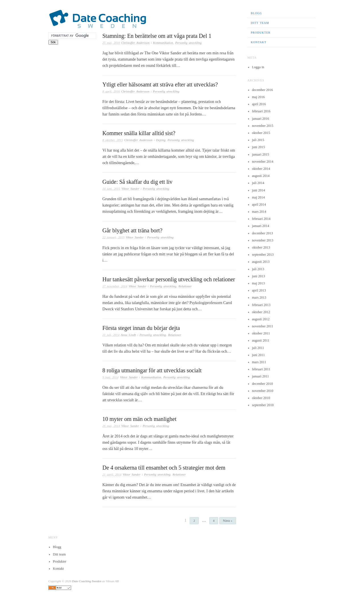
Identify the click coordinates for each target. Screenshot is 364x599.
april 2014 (259, 205)
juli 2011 (258, 348)
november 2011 (263, 326)
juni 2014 (258, 190)
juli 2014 (258, 183)
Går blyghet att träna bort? (132, 230)
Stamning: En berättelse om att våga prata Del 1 (157, 36)
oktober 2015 (261, 133)
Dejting (161, 140)
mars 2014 (259, 212)
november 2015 (263, 126)
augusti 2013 (261, 262)
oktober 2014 (261, 169)
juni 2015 (258, 147)
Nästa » (228, 520)
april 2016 (259, 104)
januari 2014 (260, 226)
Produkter (261, 33)
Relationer (185, 286)
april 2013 (259, 290)
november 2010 (263, 391)
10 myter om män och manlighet (139, 419)
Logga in (258, 67)
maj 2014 (258, 197)
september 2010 (263, 405)
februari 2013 (261, 305)
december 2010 (262, 384)
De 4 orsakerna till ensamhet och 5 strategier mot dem (164, 468)
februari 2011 (261, 369)
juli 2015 (258, 140)
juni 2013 (258, 276)
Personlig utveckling (188, 43)
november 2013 (263, 240)
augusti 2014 (261, 176)
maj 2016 (258, 97)
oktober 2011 (261, 333)
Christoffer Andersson (136, 43)
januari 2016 (260, 119)
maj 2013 (258, 283)
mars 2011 (259, 362)
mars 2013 (259, 298)
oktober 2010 (261, 398)
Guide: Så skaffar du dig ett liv (137, 182)
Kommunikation (163, 43)
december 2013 (262, 233)
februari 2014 (261, 219)
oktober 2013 (261, 247)
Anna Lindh (128, 335)
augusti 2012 (261, 319)
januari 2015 (260, 154)
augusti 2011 (261, 340)
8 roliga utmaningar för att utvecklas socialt (152, 370)
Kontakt (259, 42)
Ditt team (260, 23)
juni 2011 (258, 355)
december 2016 (262, 90)
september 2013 (263, 255)
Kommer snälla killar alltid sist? (139, 133)
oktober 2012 (261, 312)
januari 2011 (260, 376)
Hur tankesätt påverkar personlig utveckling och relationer (169, 279)
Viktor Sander (130, 189)
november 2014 (263, 162)
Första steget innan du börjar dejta (141, 328)
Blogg (256, 13)
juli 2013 (258, 269)
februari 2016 (261, 111)
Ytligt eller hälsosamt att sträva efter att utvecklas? (160, 84)
